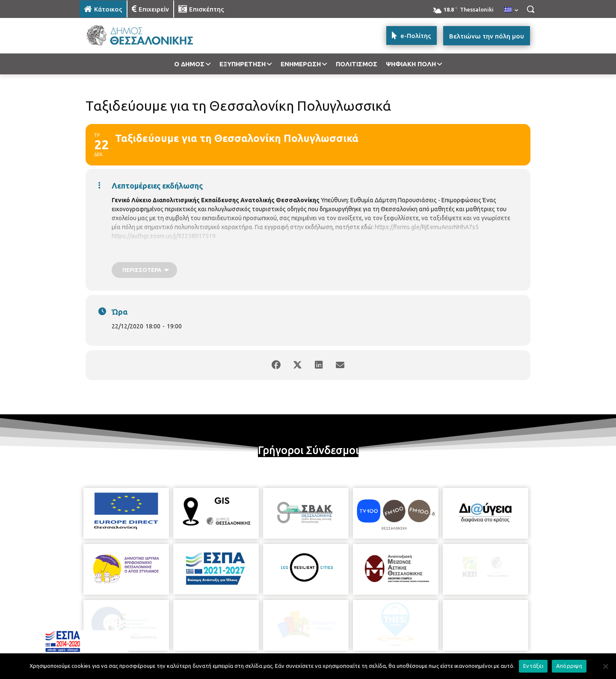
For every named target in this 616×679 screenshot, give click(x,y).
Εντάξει (533, 666)
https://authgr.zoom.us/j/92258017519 (164, 236)
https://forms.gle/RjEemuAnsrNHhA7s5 (427, 227)
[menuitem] (511, 10)
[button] (530, 9)
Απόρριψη (569, 666)
